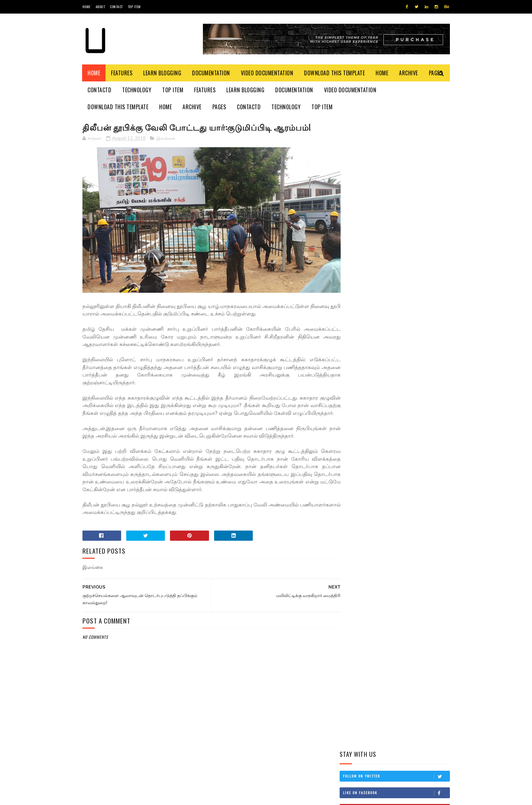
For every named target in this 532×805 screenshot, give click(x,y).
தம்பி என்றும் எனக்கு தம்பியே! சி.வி (405, 313)
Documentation (211, 73)
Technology (137, 90)
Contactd (100, 90)
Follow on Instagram (396, 197)
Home (87, 7)
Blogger (164, 796)
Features (122, 73)
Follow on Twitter (396, 147)
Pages (219, 107)
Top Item (134, 7)
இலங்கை (166, 139)
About (100, 7)
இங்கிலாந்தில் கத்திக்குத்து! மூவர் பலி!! (412, 343)
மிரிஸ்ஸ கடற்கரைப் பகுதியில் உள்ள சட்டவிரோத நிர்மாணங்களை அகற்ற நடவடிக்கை (388, 279)
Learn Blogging (163, 73)
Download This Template (335, 73)
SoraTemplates (115, 796)
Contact (116, 7)
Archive (409, 73)
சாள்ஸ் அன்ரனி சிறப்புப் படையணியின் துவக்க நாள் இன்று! (413, 378)
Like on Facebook (396, 164)
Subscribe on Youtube (396, 180)
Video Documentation (267, 73)
